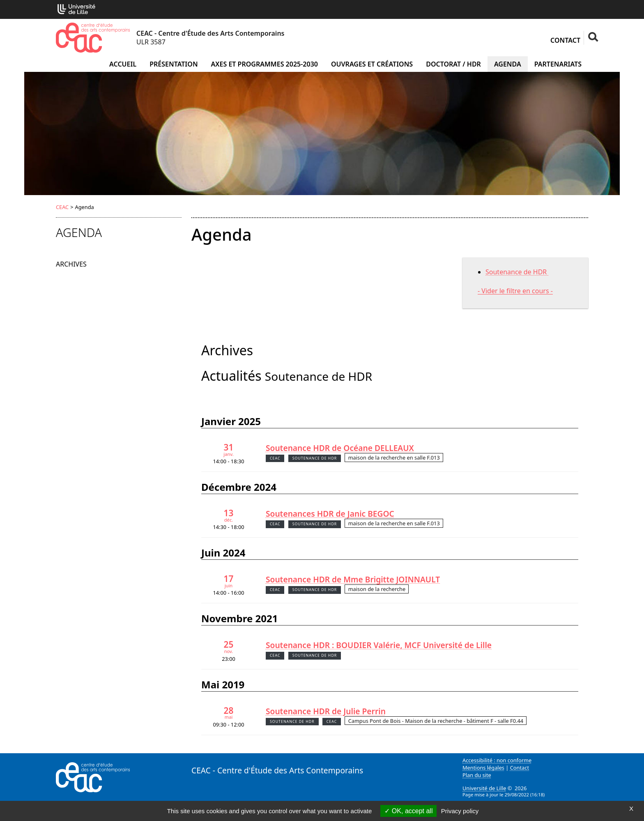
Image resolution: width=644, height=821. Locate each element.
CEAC (62, 207)
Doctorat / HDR (453, 64)
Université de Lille (484, 788)
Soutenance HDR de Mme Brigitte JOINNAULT (353, 579)
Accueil (123, 64)
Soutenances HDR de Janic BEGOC (330, 514)
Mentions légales (483, 768)
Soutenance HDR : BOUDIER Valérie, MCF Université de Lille (379, 645)
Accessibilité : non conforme (497, 760)
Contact (565, 40)
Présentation (174, 64)
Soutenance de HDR (517, 272)
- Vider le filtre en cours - (515, 291)
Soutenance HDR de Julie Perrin (326, 711)
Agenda (508, 64)
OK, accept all (408, 811)
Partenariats (558, 64)
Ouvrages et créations (372, 64)
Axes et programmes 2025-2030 (264, 64)
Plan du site (477, 775)
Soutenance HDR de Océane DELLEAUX (340, 448)
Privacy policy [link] (460, 811)
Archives (71, 264)
